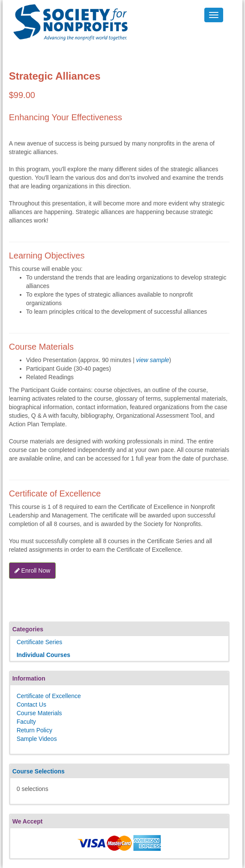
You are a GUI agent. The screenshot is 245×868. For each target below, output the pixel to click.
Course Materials (39, 713)
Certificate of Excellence (49, 696)
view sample (153, 360)
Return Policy (34, 730)
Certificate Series (40, 642)
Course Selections (39, 771)
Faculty (26, 722)
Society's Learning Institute (66, 15)
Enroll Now (33, 571)
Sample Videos (37, 739)
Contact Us (31, 705)
